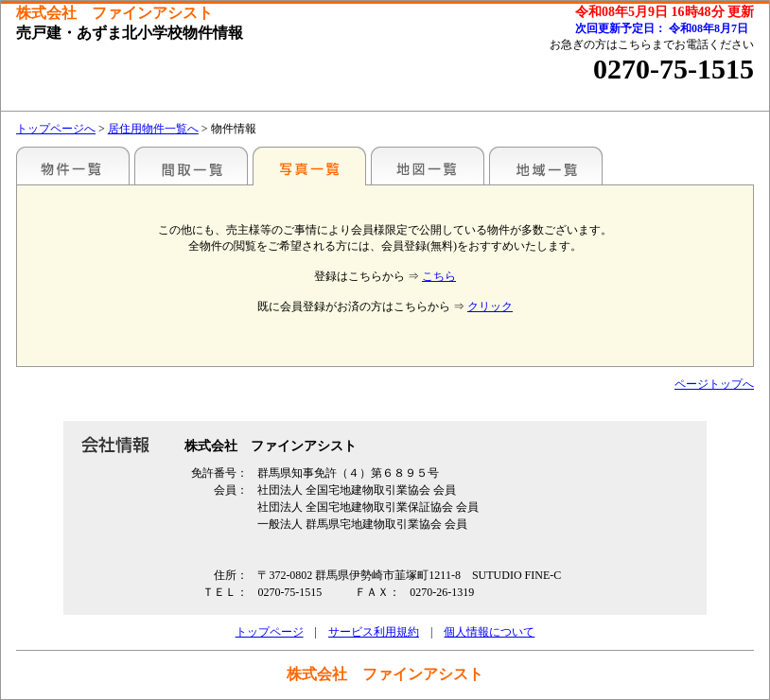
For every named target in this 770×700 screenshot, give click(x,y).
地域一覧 (546, 166)
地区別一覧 (73, 166)
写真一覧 (309, 166)
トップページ (270, 632)
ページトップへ (714, 384)
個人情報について (489, 632)
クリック (490, 306)
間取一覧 (191, 166)
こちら (439, 276)
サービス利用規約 (374, 632)
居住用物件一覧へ (153, 129)
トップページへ (56, 129)
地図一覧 (428, 166)
